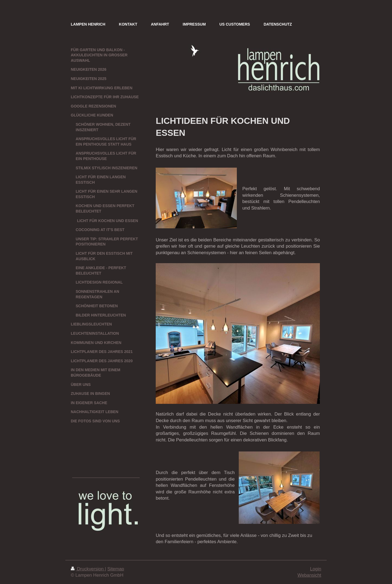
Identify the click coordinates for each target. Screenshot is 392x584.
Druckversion (88, 569)
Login (316, 569)
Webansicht (309, 575)
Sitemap (116, 569)
